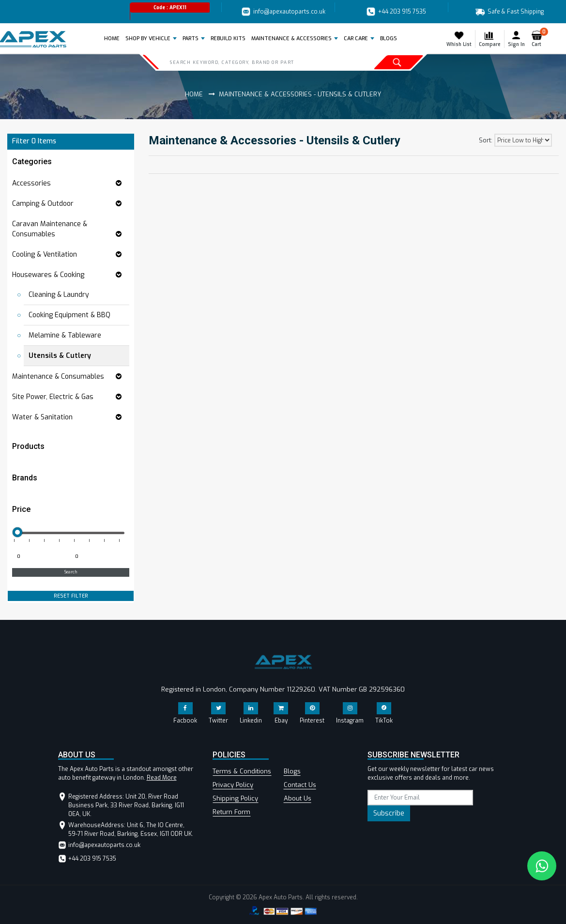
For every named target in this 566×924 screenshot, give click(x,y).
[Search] (250, 62)
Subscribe (389, 813)
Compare (490, 39)
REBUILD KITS (228, 38)
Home (114, 38)
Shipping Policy (235, 798)
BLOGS (389, 38)
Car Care (356, 38)
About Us (298, 798)
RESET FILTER (71, 596)
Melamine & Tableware (65, 335)
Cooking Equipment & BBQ (69, 315)
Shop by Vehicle (148, 38)
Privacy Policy (233, 785)
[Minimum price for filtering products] (40, 557)
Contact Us (300, 785)
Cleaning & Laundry (59, 295)
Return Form (231, 812)
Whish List (459, 39)
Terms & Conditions (242, 771)
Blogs (292, 771)
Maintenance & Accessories (291, 38)
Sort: (486, 140)
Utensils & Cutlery (60, 356)
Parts (191, 38)
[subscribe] (420, 798)
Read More (162, 778)
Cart (539, 39)
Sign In (516, 39)
